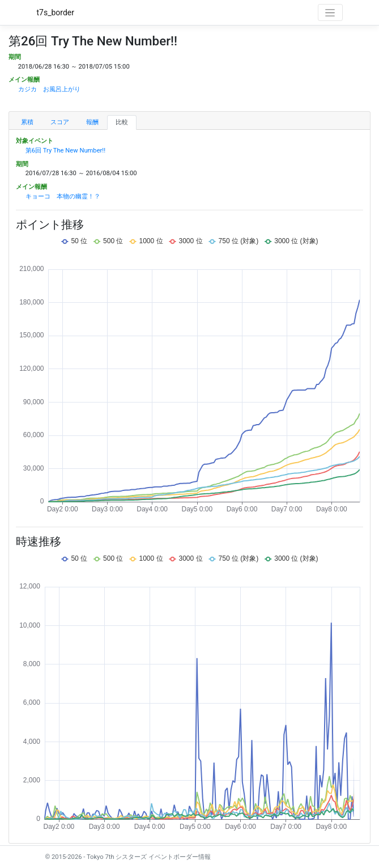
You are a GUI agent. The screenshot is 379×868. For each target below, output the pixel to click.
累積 (27, 122)
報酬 (92, 122)
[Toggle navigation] (330, 12)
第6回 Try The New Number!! (65, 151)
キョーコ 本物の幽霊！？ (63, 196)
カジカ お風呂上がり (49, 89)
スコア (60, 122)
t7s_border (56, 12)
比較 (122, 122)
